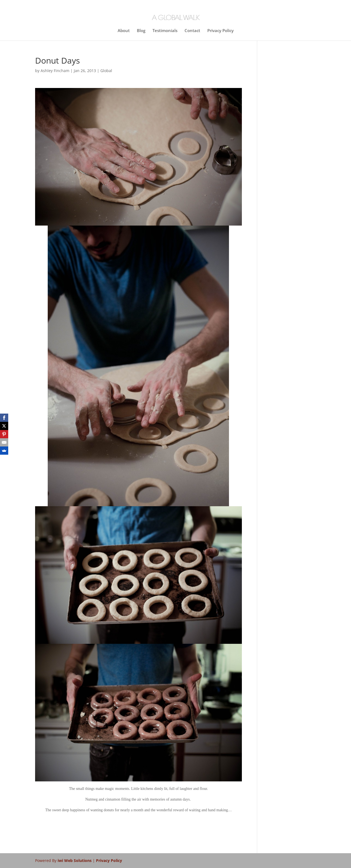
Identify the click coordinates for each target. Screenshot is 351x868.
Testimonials (165, 31)
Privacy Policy (220, 31)
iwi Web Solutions (75, 860)
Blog (141, 31)
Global (106, 71)
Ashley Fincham (55, 71)
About (124, 31)
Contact (192, 31)
